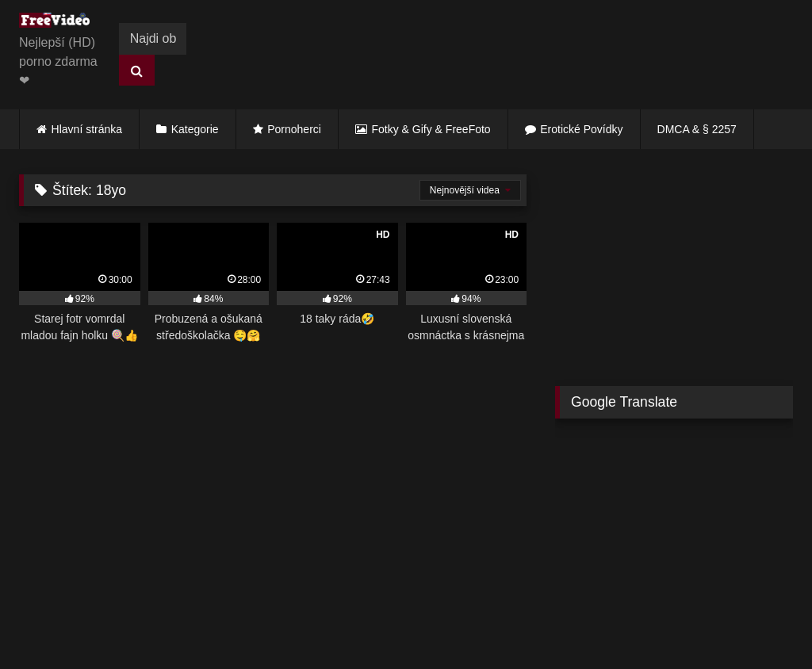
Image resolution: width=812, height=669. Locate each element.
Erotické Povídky (581, 129)
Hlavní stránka (87, 129)
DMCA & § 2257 (697, 129)
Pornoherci (294, 129)
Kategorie (195, 129)
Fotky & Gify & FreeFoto (431, 129)
